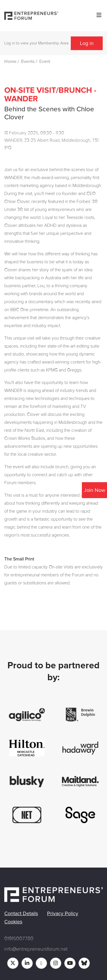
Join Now (94, 490)
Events (28, 61)
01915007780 (19, 938)
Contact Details (21, 913)
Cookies (13, 922)
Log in (87, 43)
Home (10, 61)
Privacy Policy (63, 913)
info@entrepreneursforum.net (36, 949)
